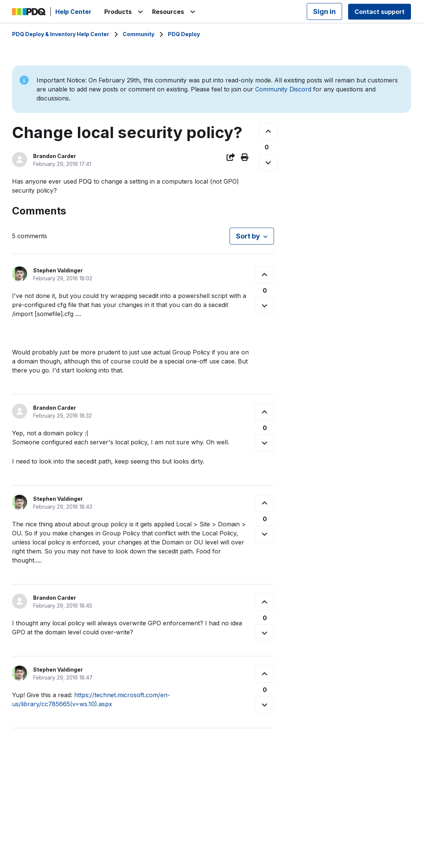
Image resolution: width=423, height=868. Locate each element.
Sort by (248, 236)
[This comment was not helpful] (265, 306)
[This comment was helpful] (265, 275)
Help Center (73, 12)
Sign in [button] (324, 11)
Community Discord (283, 89)
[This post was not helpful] (268, 163)
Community (138, 34)
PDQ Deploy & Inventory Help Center (61, 34)
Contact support (380, 12)
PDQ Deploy (184, 34)
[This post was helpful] (268, 131)
